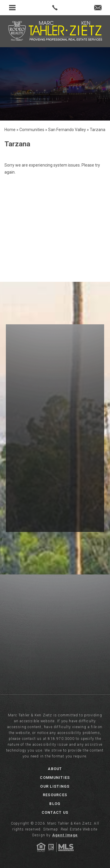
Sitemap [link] (51, 829)
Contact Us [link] (55, 812)
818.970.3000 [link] (61, 739)
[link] (55, 8)
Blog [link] (55, 804)
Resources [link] (55, 795)
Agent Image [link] (65, 835)
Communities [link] (55, 778)
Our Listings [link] (55, 786)
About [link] (55, 769)
